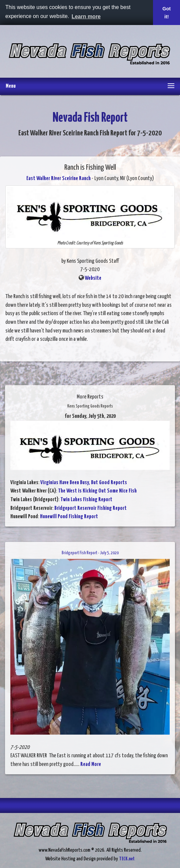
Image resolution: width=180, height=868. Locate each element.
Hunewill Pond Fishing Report (69, 517)
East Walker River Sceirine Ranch (58, 179)
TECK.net (127, 859)
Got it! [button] (166, 13)
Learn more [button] (86, 17)
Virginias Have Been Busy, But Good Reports (84, 483)
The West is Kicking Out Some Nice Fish (97, 491)
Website (93, 278)
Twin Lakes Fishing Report (86, 500)
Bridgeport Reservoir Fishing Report (90, 508)
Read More (91, 764)
